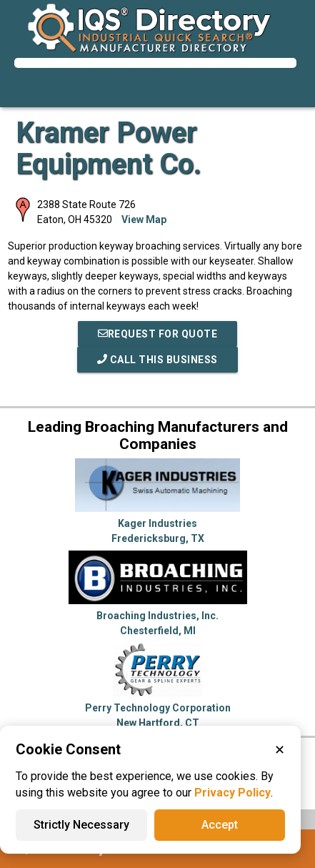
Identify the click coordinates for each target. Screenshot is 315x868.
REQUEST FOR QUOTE (158, 334)
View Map (144, 220)
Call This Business (157, 360)
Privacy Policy (232, 793)
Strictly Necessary (81, 825)
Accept (220, 825)
